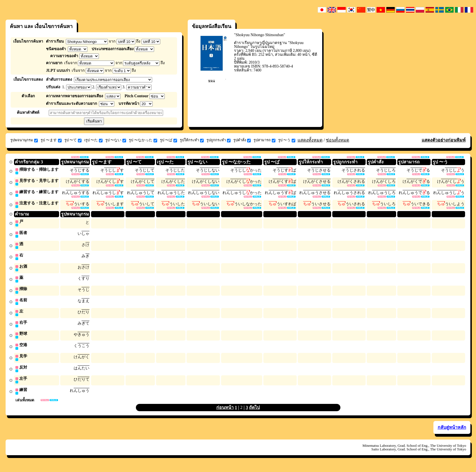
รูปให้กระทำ (192, 140)
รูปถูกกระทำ (219, 140)
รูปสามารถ (264, 140)
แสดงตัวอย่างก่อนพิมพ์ (444, 140)
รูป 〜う (287, 140)
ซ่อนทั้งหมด (337, 140)
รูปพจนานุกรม (24, 140)
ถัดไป (254, 413)
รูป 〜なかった (143, 140)
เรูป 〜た (93, 140)
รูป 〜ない (116, 140)
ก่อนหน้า (225, 413)
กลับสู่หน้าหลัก (452, 433)
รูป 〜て (73, 140)
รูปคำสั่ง (242, 140)
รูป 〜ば (169, 140)
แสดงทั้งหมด (310, 140)
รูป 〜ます (51, 140)
